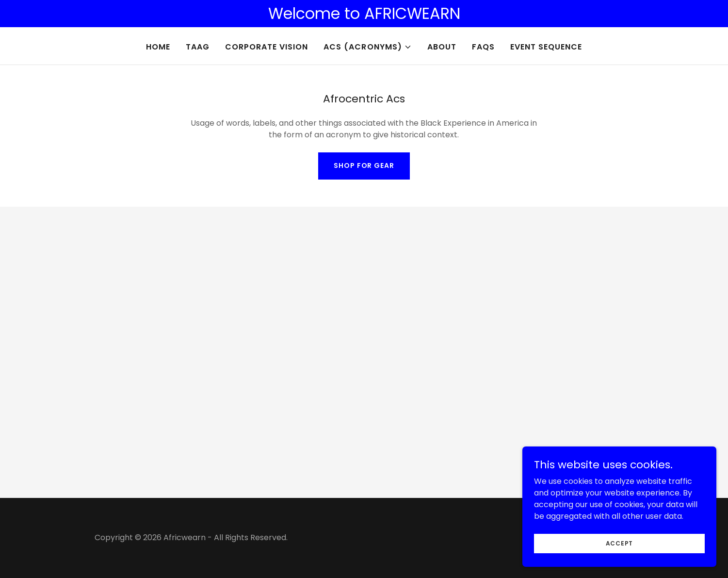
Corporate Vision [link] (267, 47)
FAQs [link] (483, 47)
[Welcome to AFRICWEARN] (364, 14)
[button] (367, 47)
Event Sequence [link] (546, 47)
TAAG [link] (198, 47)
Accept (620, 563)
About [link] (442, 47)
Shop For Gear (364, 165)
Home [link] (158, 47)
